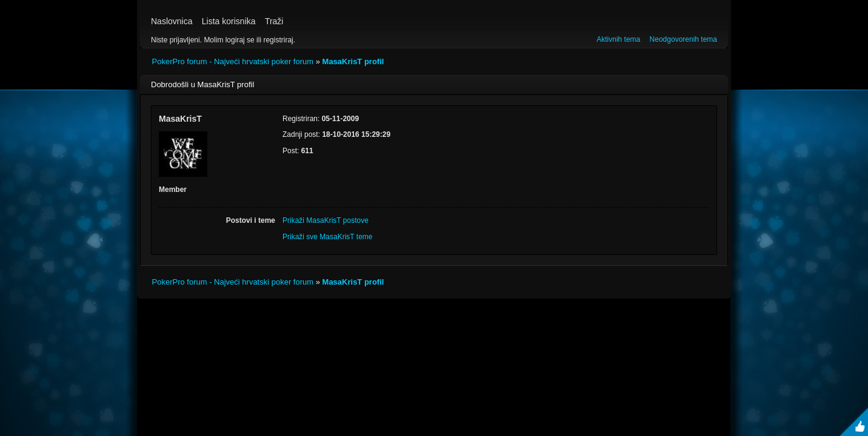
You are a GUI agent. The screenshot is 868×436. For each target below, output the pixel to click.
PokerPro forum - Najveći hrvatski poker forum (233, 61)
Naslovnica (172, 21)
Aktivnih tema (618, 39)
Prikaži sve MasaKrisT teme (327, 237)
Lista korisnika (229, 21)
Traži (274, 21)
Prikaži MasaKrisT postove (326, 220)
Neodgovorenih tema (683, 39)
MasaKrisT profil (353, 61)
